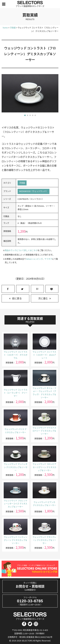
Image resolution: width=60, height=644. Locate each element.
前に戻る (17, 298)
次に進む (43, 298)
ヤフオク (48, 259)
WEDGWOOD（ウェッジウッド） (34, 191)
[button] (25, 115)
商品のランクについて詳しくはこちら (21, 250)
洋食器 (22, 183)
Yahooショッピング (34, 259)
